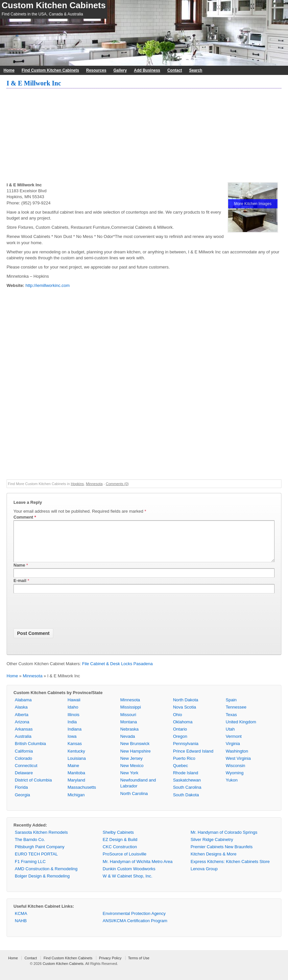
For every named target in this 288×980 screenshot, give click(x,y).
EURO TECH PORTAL (36, 862)
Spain (231, 708)
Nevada (128, 744)
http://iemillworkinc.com (48, 285)
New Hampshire (135, 759)
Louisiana (77, 766)
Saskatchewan (187, 788)
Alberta (22, 723)
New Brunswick (135, 751)
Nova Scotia (184, 715)
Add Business (147, 70)
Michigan (76, 803)
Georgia (22, 803)
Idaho (73, 715)
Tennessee (236, 715)
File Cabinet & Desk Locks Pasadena (118, 672)
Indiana (74, 737)
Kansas (74, 751)
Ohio (177, 723)
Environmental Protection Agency (134, 921)
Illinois (73, 723)
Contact (175, 70)
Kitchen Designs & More (214, 862)
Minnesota (94, 484)
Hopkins (77, 484)
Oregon (180, 744)
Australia (23, 744)
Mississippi (131, 715)
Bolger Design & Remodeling (42, 884)
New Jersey (132, 766)
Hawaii (74, 708)
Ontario (180, 737)
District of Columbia (33, 788)
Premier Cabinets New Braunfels (222, 855)
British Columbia (30, 751)
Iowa (72, 744)
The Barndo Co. (30, 847)
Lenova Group (204, 877)
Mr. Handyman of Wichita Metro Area (137, 869)
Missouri (128, 723)
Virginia (233, 751)
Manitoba (76, 781)
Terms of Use (139, 966)
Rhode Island (186, 781)
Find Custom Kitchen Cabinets (50, 70)
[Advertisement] (144, 136)
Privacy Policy (110, 966)
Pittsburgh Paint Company (40, 855)
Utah (230, 737)
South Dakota (186, 803)
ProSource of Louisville (124, 862)
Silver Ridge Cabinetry (212, 847)
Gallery (120, 70)
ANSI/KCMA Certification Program (135, 929)
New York (129, 781)
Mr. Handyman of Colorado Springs (224, 840)
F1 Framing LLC (30, 869)
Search (196, 70)
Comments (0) (117, 484)
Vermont (234, 744)
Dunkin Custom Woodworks (129, 877)
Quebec (180, 773)
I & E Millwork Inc (34, 83)
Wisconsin (236, 773)
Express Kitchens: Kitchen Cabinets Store (230, 869)
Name (19, 573)
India (72, 730)
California (24, 759)
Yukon (232, 788)
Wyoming (235, 781)
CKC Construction (120, 855)
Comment (25, 517)
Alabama (23, 708)
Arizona (22, 730)
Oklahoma (183, 730)
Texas (231, 723)
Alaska (21, 715)
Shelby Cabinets (118, 840)
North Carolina (134, 801)
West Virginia (238, 766)
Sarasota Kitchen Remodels (41, 840)
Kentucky (76, 759)
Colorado (24, 766)
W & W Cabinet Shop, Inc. (127, 884)
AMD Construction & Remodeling (46, 877)
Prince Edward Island (193, 759)
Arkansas (24, 737)
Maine (73, 773)
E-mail (20, 588)
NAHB (21, 929)
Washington (237, 759)
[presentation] (63, 620)
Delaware (24, 781)
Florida (21, 795)
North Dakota (186, 708)
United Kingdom (241, 730)
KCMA (21, 921)
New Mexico (132, 773)
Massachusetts (82, 795)
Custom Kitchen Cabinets (54, 5)
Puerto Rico (184, 766)
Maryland (76, 788)
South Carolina (187, 795)
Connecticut (26, 773)
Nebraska (130, 737)
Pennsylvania (186, 751)
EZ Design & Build (120, 847)
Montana (129, 730)
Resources (96, 70)
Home (9, 70)
